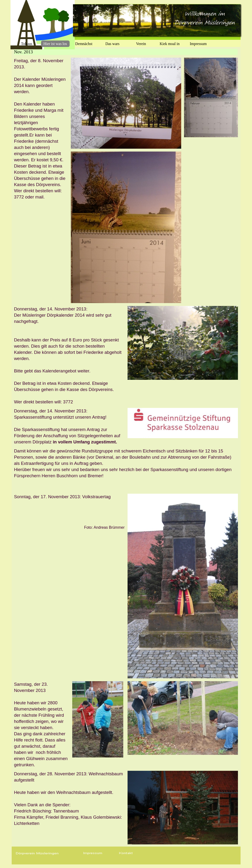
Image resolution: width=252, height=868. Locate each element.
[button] (93, 853)
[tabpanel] (41, 129)
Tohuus (27, 44)
